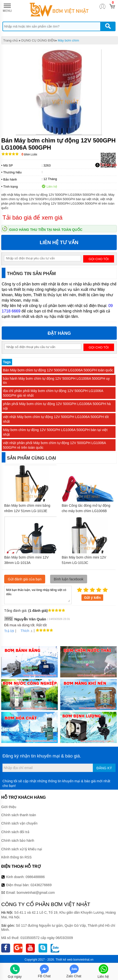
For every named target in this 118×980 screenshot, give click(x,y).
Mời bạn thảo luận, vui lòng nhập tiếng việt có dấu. (38, 595)
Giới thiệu (9, 807)
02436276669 (41, 885)
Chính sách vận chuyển (19, 823)
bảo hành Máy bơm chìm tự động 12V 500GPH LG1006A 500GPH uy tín (56, 381)
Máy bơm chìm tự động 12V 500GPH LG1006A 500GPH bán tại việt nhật (55, 432)
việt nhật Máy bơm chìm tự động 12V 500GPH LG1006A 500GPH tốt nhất (56, 419)
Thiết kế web (64, 960)
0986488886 (35, 877)
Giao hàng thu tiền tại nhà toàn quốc (46, 230)
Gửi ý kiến (92, 598)
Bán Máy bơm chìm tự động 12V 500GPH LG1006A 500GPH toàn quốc (58, 370)
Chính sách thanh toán (19, 815)
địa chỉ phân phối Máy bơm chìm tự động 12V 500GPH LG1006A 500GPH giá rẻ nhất (53, 393)
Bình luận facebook (69, 579)
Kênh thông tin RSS (16, 857)
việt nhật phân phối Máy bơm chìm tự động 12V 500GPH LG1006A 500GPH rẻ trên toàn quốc (54, 445)
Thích (23, 631)
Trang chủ (10, 40)
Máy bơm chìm (68, 40)
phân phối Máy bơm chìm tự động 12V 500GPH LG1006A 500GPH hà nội (57, 406)
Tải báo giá (106, 165)
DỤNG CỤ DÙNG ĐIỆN (38, 40)
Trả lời (9, 631)
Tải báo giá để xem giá (32, 217)
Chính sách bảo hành (18, 840)
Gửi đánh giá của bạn (25, 579)
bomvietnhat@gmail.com (36, 893)
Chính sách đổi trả (15, 832)
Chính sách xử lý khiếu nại (22, 849)
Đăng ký (104, 768)
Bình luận (29, 155)
